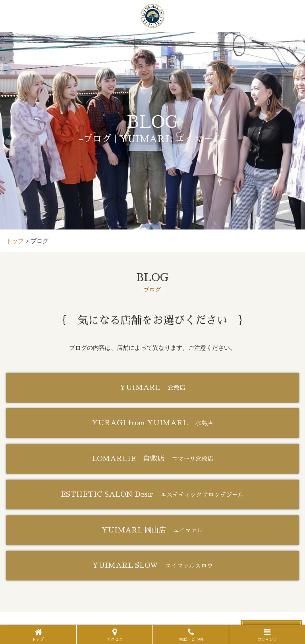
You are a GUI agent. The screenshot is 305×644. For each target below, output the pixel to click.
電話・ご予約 (191, 635)
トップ (38, 635)
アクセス (115, 635)
